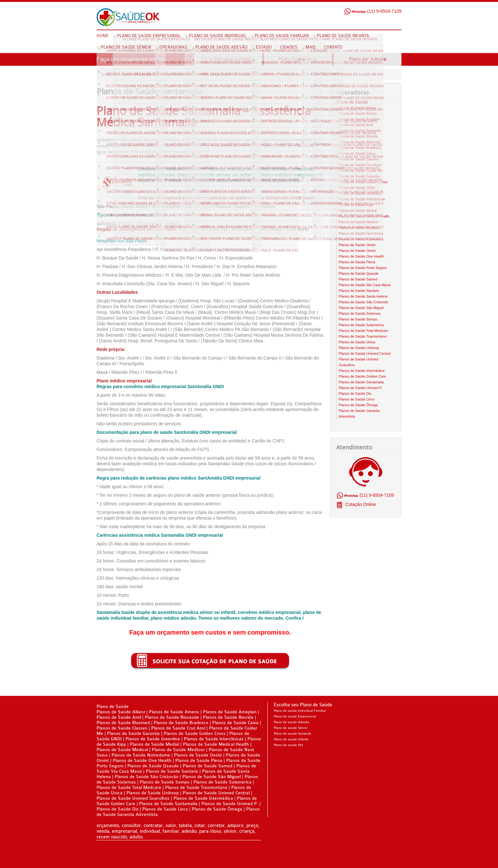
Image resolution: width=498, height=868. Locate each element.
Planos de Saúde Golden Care (362, 376)
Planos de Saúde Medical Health (364, 216)
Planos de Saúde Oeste (357, 245)
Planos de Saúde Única (357, 342)
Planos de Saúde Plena (357, 262)
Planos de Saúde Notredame (361, 239)
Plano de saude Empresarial (295, 717)
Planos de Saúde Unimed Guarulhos (133, 798)
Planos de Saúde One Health (361, 256)
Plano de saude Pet (288, 745)
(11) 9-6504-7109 (373, 11)
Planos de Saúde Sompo (358, 319)
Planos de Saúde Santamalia (361, 382)
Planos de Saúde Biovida (358, 136)
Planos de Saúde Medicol (358, 222)
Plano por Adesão (368, 59)
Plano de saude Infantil (291, 739)
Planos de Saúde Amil (356, 125)
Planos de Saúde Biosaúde (360, 131)
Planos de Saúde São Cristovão (363, 302)
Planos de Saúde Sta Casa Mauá (364, 285)
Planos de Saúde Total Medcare (363, 331)
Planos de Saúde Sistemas (360, 313)
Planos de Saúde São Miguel (361, 308)
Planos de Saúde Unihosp (359, 348)
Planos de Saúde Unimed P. (360, 388)
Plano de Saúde (150, 74)
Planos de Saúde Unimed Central (364, 353)
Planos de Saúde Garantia (359, 176)
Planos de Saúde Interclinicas (362, 199)
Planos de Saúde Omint (357, 251)
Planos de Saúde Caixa (357, 153)
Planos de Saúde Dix (355, 394)
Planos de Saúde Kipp (356, 205)
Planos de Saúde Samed (358, 279)
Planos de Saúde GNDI (357, 188)
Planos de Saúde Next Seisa (361, 233)
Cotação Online (360, 504)
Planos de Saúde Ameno (358, 113)
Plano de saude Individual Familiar (300, 711)
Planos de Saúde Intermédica (361, 371)
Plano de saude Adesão (292, 722)
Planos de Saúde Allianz (357, 108)
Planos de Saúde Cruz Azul (360, 165)
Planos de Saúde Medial (357, 211)
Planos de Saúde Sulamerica (361, 325)
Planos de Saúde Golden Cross (363, 182)
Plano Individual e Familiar (228, 59)
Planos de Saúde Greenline (360, 193)
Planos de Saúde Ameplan (359, 119)
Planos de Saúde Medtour (359, 228)
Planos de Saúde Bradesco (360, 148)
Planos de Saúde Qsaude (358, 273)
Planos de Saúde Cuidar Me (360, 171)
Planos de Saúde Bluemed (359, 142)
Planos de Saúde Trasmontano (363, 336)
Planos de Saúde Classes (359, 159)
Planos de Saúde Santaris (359, 291)
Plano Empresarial (298, 59)
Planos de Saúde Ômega (358, 405)
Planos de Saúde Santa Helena (363, 296)
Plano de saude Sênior (291, 728)
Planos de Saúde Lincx (357, 399)
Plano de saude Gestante (293, 734)
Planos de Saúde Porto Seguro (363, 268)
